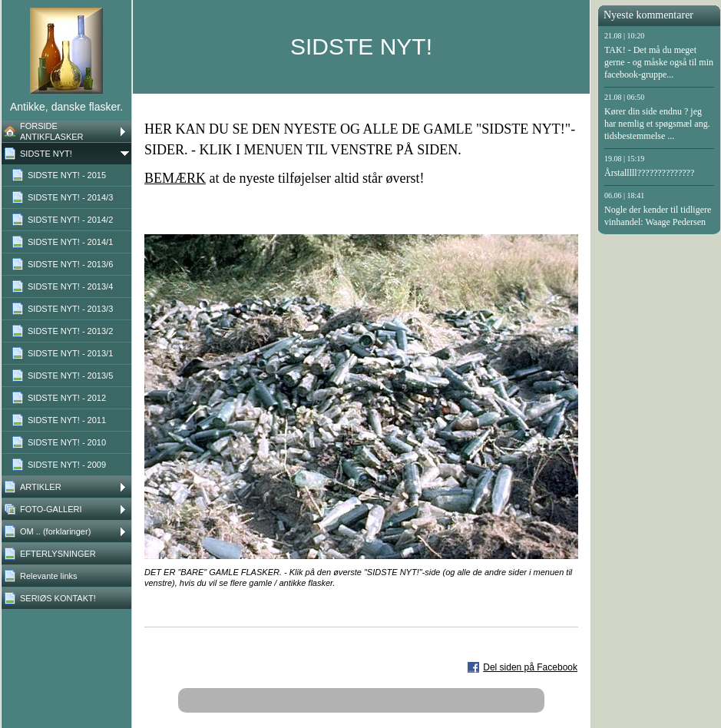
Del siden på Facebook (530, 667)
